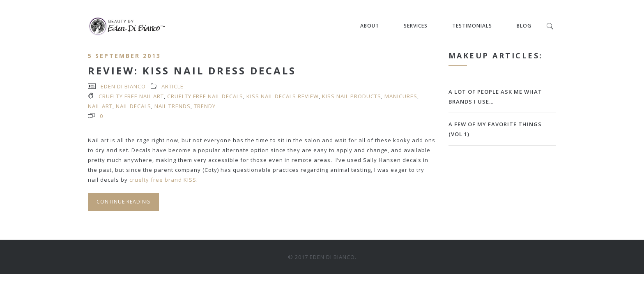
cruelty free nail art (131, 96)
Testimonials (472, 26)
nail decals (133, 106)
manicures (401, 96)
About (370, 26)
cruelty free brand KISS (162, 180)
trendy (205, 106)
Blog (524, 26)
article (172, 86)
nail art (100, 106)
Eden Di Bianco (123, 86)
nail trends (172, 106)
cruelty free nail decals (205, 96)
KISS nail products (352, 96)
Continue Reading (123, 202)
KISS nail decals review (283, 96)
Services (416, 26)
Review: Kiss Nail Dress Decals (192, 71)
